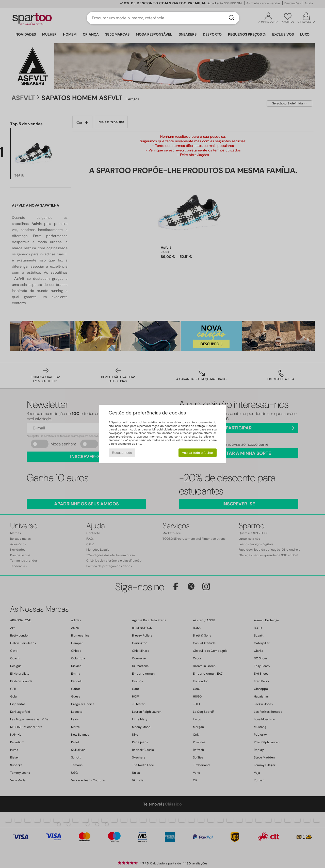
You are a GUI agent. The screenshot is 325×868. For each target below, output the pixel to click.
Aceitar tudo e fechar (197, 453)
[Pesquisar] (232, 18)
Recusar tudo (122, 453)
